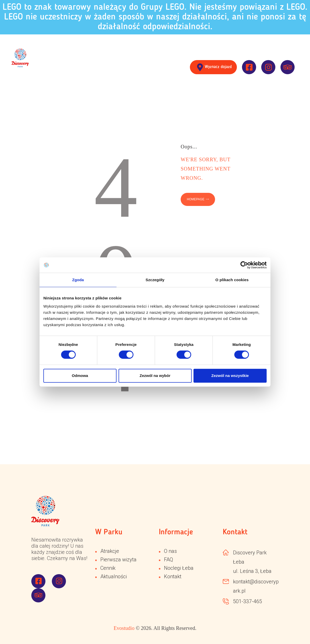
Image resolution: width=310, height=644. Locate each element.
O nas (170, 551)
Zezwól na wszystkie (230, 376)
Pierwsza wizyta (118, 560)
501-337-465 (248, 601)
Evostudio (124, 628)
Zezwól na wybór (155, 376)
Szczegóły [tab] (155, 280)
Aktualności (114, 576)
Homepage (196, 199)
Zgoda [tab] (78, 280)
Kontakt (173, 576)
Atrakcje (110, 551)
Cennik (108, 568)
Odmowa (80, 376)
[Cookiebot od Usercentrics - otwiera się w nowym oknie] (244, 265)
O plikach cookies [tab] (232, 280)
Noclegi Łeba (179, 568)
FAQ (168, 560)
